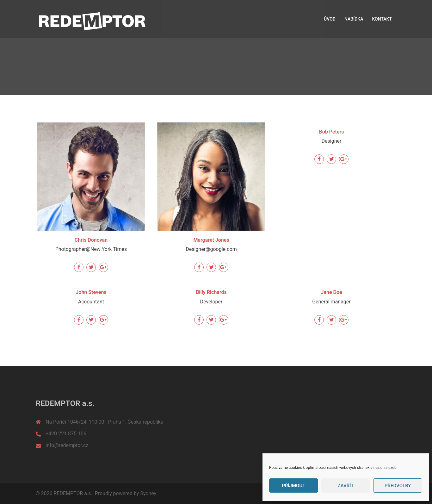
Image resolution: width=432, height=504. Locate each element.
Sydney (148, 493)
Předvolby (398, 486)
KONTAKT (382, 19)
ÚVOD (330, 19)
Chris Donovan (91, 240)
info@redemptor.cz (67, 445)
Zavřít (346, 486)
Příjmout (293, 486)
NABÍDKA (354, 19)
